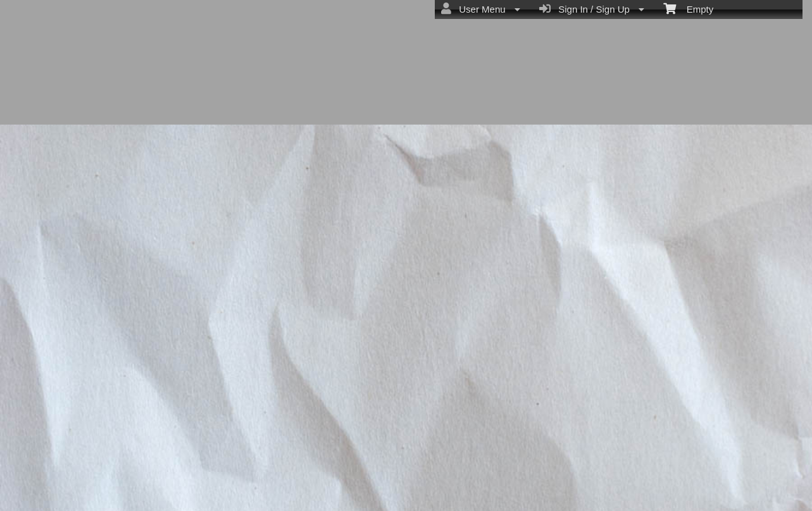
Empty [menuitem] (688, 8)
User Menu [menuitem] (481, 9)
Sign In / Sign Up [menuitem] (592, 9)
